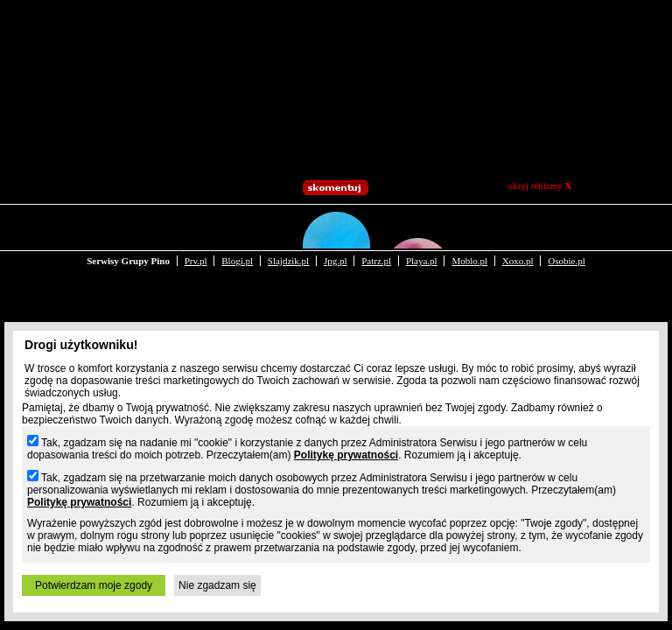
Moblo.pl (469, 226)
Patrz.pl (376, 226)
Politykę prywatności (346, 455)
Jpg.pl (336, 226)
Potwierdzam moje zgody (94, 585)
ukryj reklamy (540, 185)
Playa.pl (422, 226)
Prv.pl (196, 226)
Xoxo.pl (518, 226)
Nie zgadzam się (217, 585)
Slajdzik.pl (288, 226)
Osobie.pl (566, 226)
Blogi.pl (237, 226)
